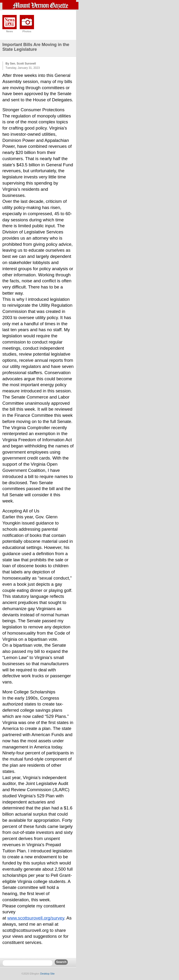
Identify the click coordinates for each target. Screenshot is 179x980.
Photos (27, 31)
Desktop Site (47, 974)
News (10, 31)
